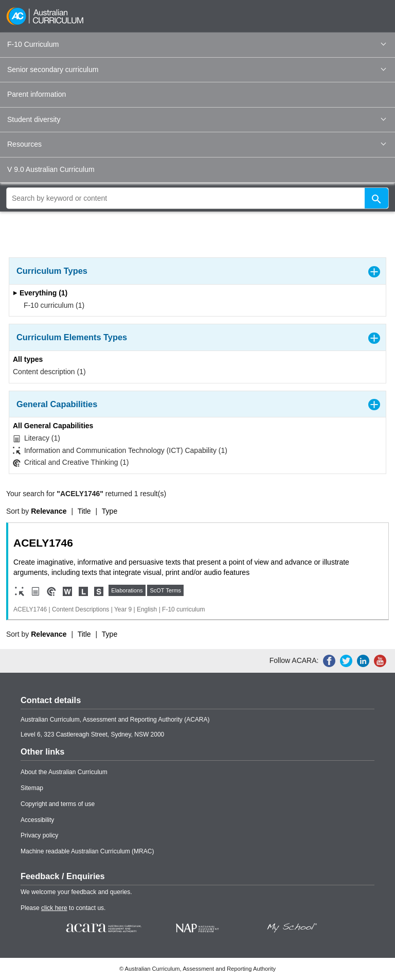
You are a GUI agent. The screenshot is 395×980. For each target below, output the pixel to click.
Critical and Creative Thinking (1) (71, 462)
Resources (196, 144)
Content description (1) (49, 372)
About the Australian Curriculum (64, 772)
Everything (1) (40, 293)
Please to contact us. (63, 908)
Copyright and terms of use (58, 804)
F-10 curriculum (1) (51, 305)
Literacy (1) (37, 438)
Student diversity (196, 119)
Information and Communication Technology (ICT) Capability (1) (120, 451)
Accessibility (37, 820)
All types (28, 359)
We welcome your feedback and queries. (76, 892)
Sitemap (32, 788)
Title (84, 511)
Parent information (37, 94)
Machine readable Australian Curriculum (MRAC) (87, 851)
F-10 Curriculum (196, 44)
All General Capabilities (53, 426)
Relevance (49, 511)
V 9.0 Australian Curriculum (51, 169)
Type (110, 511)
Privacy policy (39, 835)
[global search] (197, 198)
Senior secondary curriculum (196, 69)
